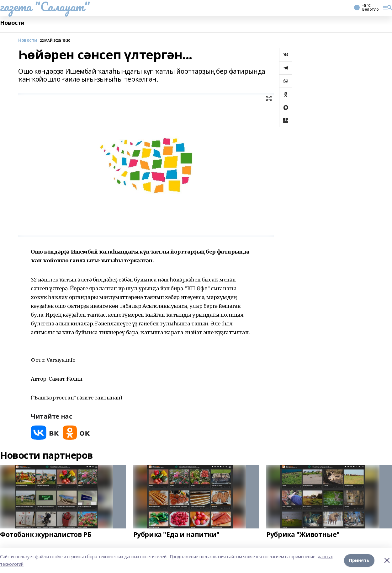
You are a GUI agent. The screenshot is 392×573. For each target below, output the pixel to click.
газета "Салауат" (45, 7)
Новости (12, 23)
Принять (359, 560)
